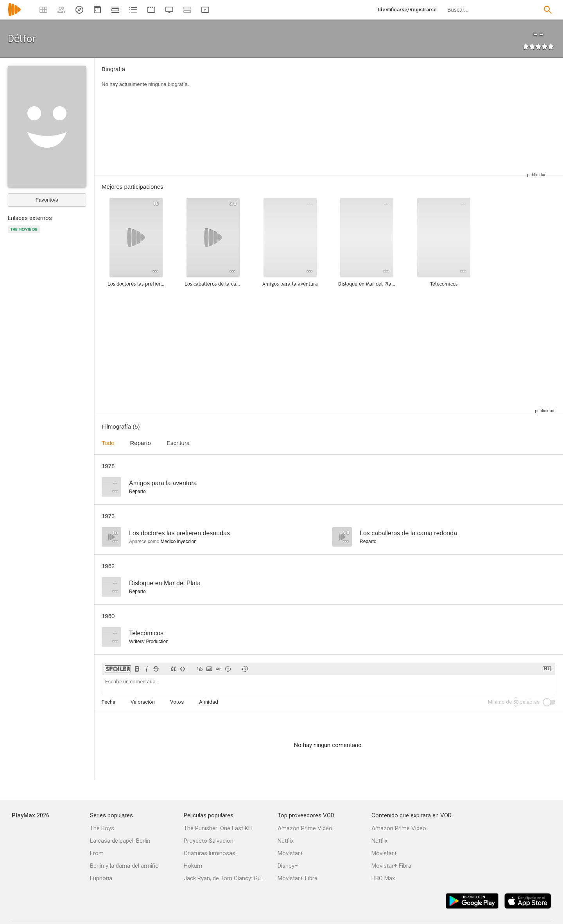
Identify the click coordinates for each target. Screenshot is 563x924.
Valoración (143, 702)
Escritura (178, 443)
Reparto (141, 443)
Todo (108, 443)
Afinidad (209, 702)
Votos (177, 702)
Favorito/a (47, 200)
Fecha (108, 702)
